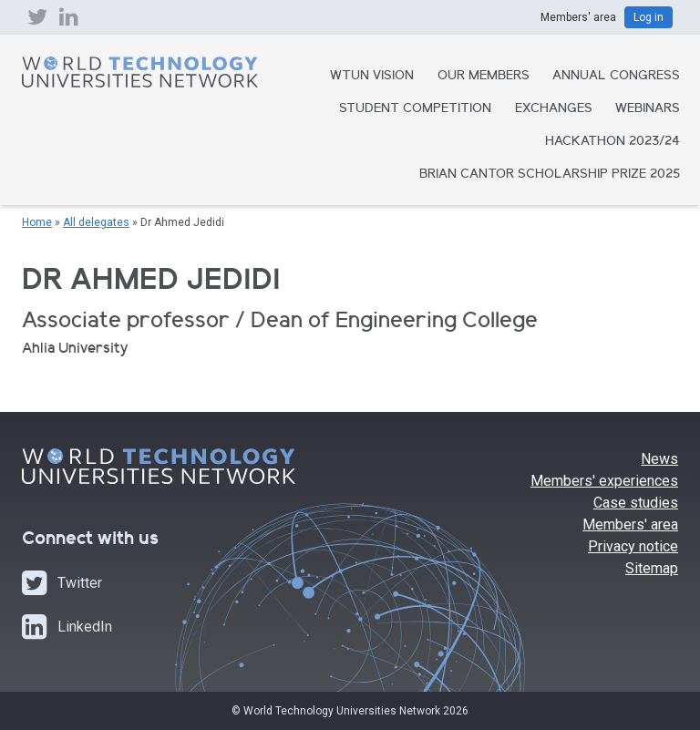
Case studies (636, 503)
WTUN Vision (372, 77)
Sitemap (652, 568)
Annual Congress (616, 77)
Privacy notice (633, 546)
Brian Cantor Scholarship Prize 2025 (550, 175)
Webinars (648, 109)
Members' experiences (604, 481)
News (659, 459)
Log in (649, 17)
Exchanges (554, 109)
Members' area (630, 524)
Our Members (484, 77)
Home (37, 222)
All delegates (96, 222)
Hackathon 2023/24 (612, 142)
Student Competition (415, 109)
